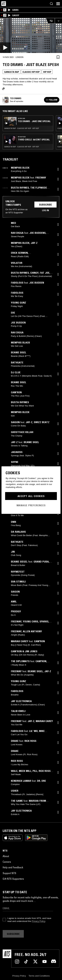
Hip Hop (47, 72)
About (6, 856)
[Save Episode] (58, 57)
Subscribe (45, 205)
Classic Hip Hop (31, 72)
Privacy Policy (38, 921)
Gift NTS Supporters (13, 879)
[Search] (51, 4)
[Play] (31, 36)
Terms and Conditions (39, 976)
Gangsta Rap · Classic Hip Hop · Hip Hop (22, 128)
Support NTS (9, 873)
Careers (7, 862)
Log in (45, 210)
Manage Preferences (31, 505)
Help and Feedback (13, 867)
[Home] (4, 4)
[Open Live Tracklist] (50, 21)
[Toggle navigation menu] (58, 4)
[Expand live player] (58, 21)
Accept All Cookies (31, 496)
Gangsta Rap (11, 72)
